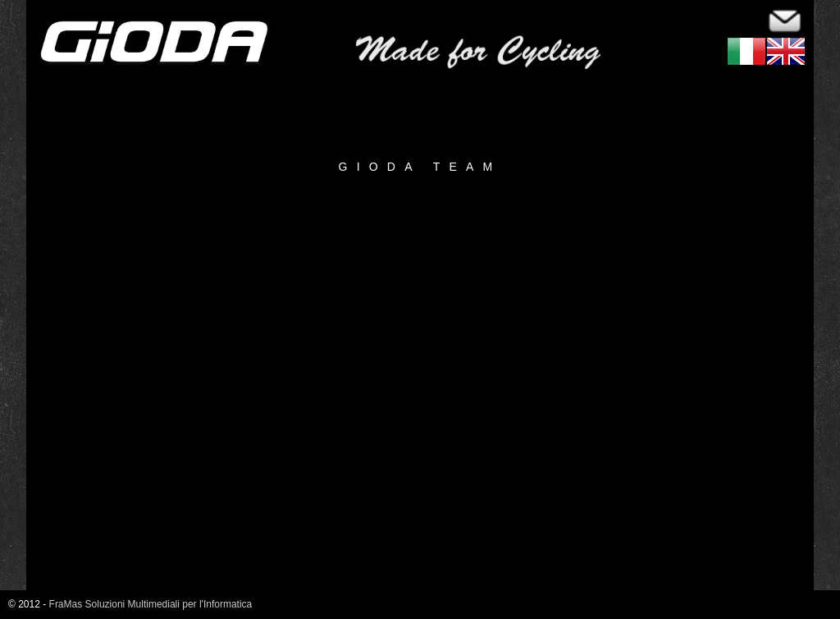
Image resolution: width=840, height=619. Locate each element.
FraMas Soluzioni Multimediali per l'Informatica (151, 604)
